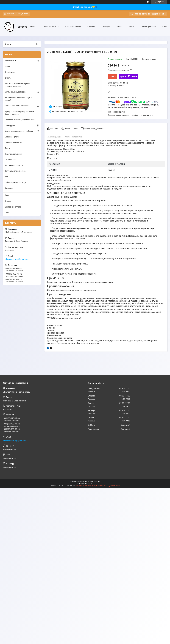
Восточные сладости (14, 165)
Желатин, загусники (13, 154)
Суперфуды (10, 125)
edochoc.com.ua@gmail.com (17, 259)
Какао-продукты (12, 137)
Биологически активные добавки (19, 131)
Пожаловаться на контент (85, 486)
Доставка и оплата (72, 27)
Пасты (7, 148)
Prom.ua (97, 481)
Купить (113, 76)
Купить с (128, 76)
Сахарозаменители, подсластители (20, 120)
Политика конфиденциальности (108, 486)
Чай (6, 177)
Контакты (92, 27)
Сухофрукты (10, 72)
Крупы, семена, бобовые (15, 92)
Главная (34, 27)
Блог (165, 27)
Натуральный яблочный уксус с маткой (18, 99)
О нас (119, 27)
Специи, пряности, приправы (17, 106)
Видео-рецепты (149, 27)
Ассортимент (50, 27)
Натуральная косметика (15, 171)
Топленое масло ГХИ (13, 143)
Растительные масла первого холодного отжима (17, 85)
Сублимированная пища (15, 182)
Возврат (106, 27)
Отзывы (132, 27)
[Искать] (37, 44)
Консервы (9, 188)
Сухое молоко (11, 160)
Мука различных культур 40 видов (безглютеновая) (19, 113)
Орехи (7, 67)
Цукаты (8, 78)
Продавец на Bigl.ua (85, 484)
